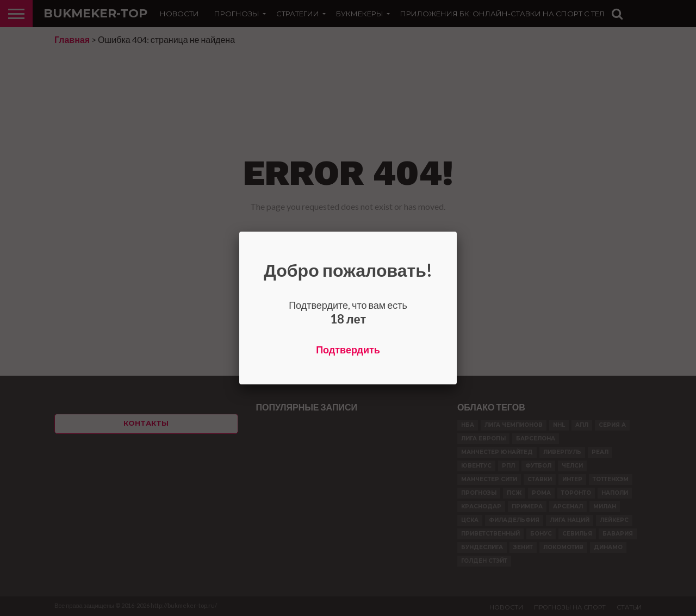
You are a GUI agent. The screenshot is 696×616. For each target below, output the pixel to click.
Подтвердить (348, 350)
